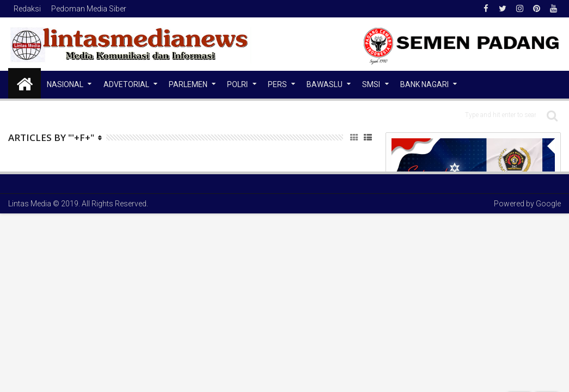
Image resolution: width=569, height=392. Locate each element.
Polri (237, 84)
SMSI (371, 84)
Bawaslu (325, 84)
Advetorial (126, 84)
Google (548, 204)
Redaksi (27, 9)
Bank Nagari (424, 84)
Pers (277, 84)
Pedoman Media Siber (89, 9)
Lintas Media (30, 204)
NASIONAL (65, 84)
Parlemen (188, 84)
